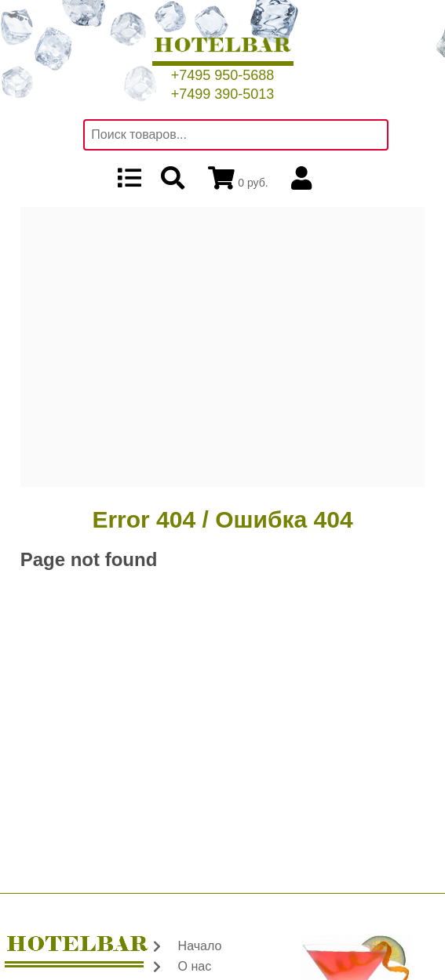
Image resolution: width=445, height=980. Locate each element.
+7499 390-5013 (223, 94)
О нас (195, 966)
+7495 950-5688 (223, 75)
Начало (200, 946)
